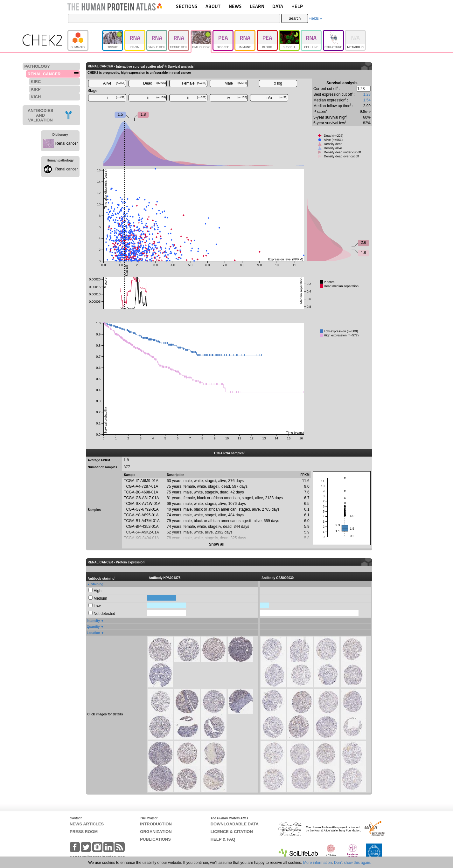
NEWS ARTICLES (87, 824)
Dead (154, 83)
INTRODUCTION (156, 824)
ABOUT (213, 6)
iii (197, 98)
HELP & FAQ (223, 839)
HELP (297, 6)
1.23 (367, 94)
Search (295, 18)
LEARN (257, 6)
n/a (277, 98)
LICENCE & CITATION (232, 832)
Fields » (315, 18)
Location (94, 633)
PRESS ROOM (84, 832)
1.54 (367, 100)
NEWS (235, 6)
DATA (278, 6)
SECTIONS (187, 6)
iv (237, 98)
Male (236, 83)
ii (157, 98)
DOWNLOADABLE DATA (235, 824)
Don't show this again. (353, 863)
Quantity (93, 627)
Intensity (93, 621)
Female (194, 83)
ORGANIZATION (156, 832)
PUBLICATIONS (155, 839)
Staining (97, 584)
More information (317, 863)
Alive (114, 83)
